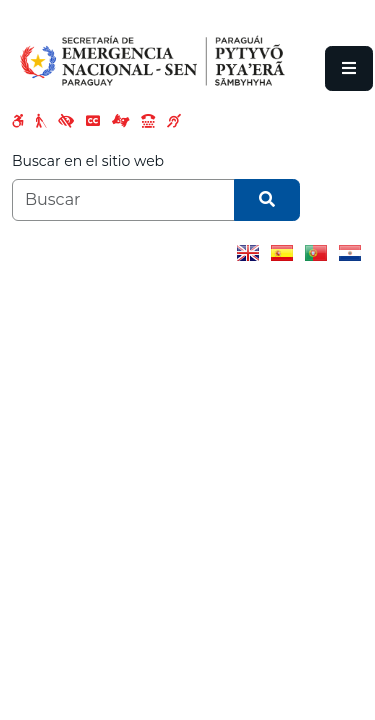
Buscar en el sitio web (88, 161)
